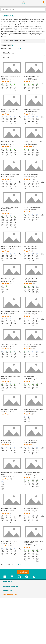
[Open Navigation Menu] (5, 3)
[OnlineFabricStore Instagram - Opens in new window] (12, 578)
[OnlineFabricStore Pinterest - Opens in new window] (27, 578)
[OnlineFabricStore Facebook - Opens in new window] (5, 578)
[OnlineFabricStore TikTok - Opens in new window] (34, 578)
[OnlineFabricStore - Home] (23, 5)
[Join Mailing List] (23, 572)
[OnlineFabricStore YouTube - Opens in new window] (19, 578)
